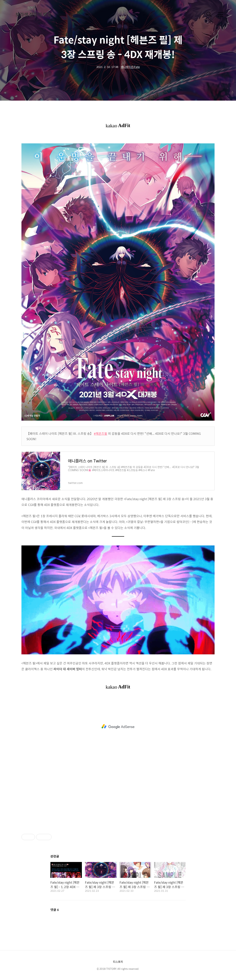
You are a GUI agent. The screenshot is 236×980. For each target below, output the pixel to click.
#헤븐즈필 (101, 434)
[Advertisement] (118, 727)
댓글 (55, 910)
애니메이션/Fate (130, 67)
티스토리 (118, 962)
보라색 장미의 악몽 (33, 14)
